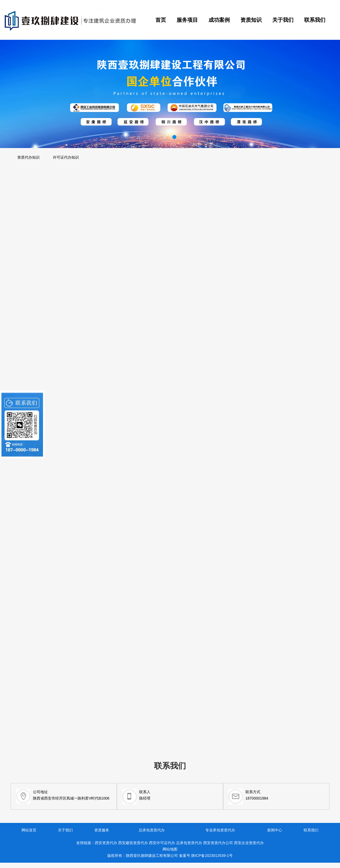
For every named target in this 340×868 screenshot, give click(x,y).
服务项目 (187, 20)
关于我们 (283, 20)
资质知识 (251, 20)
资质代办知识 (28, 157)
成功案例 (219, 20)
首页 (161, 20)
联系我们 (315, 20)
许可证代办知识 (66, 157)
